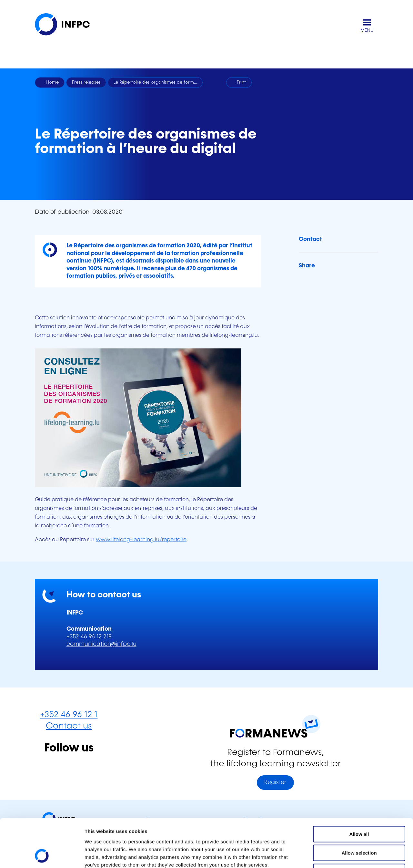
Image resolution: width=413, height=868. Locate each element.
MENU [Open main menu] (367, 30)
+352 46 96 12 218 (89, 637)
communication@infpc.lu (101, 644)
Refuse (359, 827)
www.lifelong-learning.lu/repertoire (141, 540)
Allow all (359, 789)
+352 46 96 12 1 (69, 715)
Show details (340, 855)
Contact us (69, 726)
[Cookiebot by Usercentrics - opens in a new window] (42, 855)
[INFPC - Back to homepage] (67, 26)
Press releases (86, 82)
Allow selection (359, 808)
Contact (310, 239)
